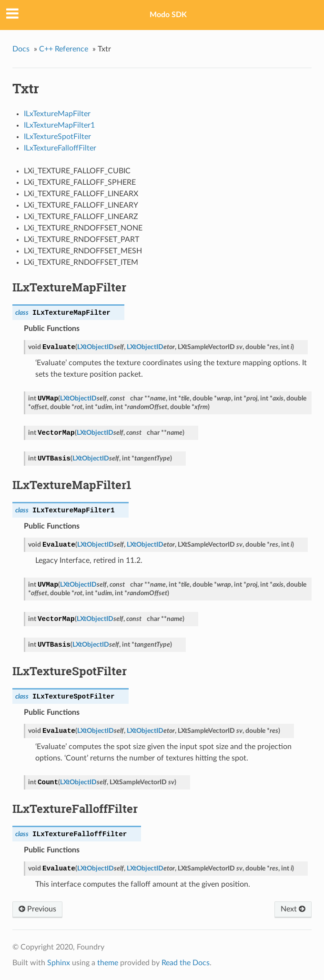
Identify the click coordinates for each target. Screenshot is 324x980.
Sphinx (59, 963)
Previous (37, 909)
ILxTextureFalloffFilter (60, 148)
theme (108, 963)
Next (293, 909)
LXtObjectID (96, 347)
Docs (21, 49)
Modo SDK (168, 15)
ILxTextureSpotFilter (57, 137)
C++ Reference (64, 49)
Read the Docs (186, 963)
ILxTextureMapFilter (57, 114)
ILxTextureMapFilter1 (59, 125)
